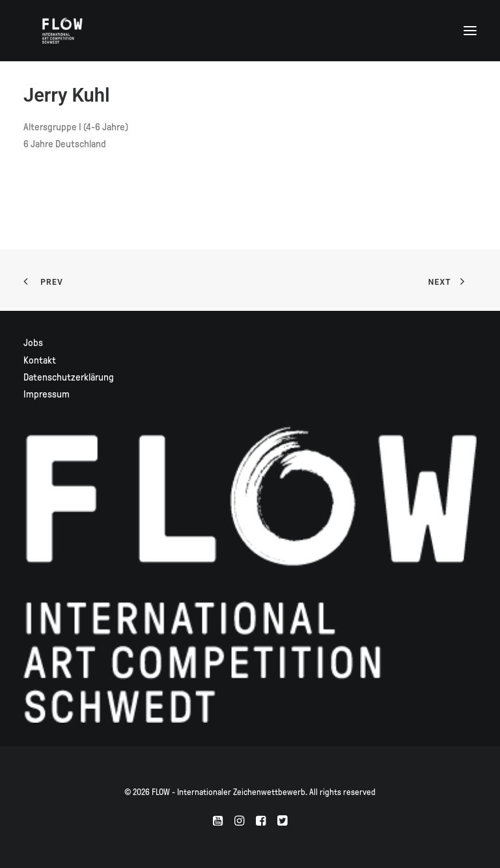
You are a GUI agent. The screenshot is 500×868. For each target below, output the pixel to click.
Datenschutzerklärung (69, 377)
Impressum (47, 394)
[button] (470, 31)
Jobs (33, 343)
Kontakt (40, 360)
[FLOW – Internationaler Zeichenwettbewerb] (62, 31)
